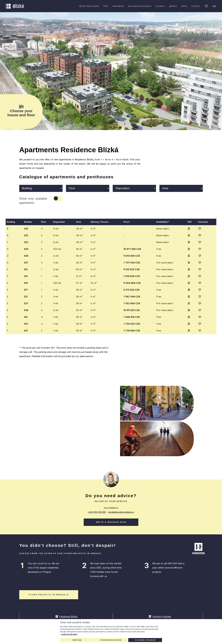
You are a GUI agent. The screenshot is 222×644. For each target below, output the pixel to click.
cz (214, 6)
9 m (93, 269)
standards (118, 6)
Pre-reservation (165, 262)
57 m (79, 283)
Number (28, 222)
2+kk (56, 228)
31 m (79, 276)
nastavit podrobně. (69, 634)
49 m (79, 228)
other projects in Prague (49, 594)
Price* (127, 222)
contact (196, 6)
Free (159, 249)
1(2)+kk (57, 249)
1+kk (56, 262)
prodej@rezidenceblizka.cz (121, 512)
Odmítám (77, 640)
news (184, 6)
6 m (93, 276)
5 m (93, 228)
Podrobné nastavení (111, 640)
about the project (89, 6)
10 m (94, 283)
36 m (79, 262)
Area (79, 222)
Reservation (163, 228)
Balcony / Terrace (100, 222)
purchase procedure (140, 6)
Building (11, 222)
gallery (173, 6)
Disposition (59, 222)
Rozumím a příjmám (145, 640)
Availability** (163, 222)
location (160, 6)
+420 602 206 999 (97, 512)
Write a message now (111, 522)
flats (106, 6)
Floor (44, 222)
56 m (79, 249)
